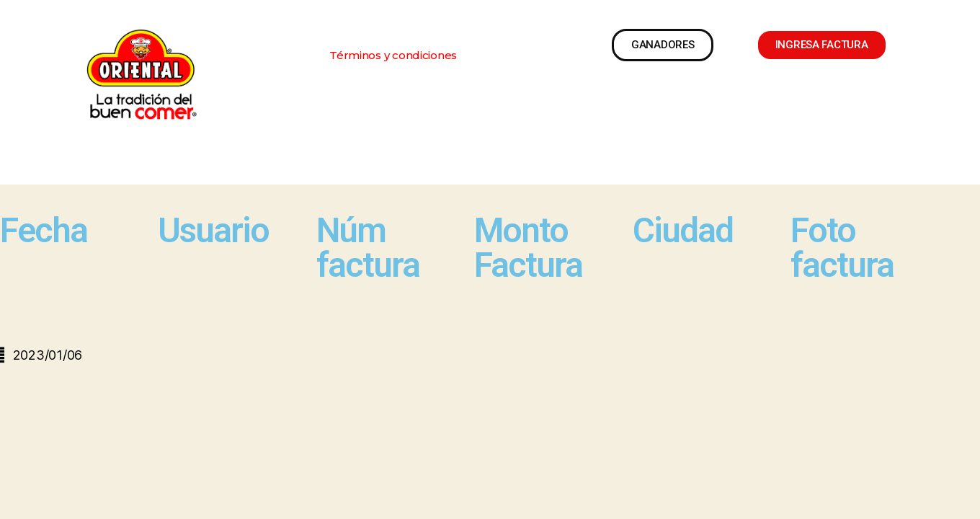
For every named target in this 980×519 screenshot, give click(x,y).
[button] (393, 55)
